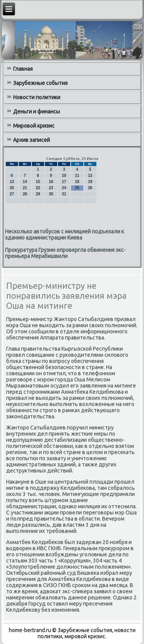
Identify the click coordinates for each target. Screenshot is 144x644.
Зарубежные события (40, 83)
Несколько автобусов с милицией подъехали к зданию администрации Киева (65, 235)
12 (90, 176)
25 (77, 188)
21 (25, 188)
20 (12, 188)
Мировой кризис (34, 126)
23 (51, 188)
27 (12, 194)
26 (90, 188)
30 (51, 194)
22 (38, 188)
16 (51, 182)
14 (25, 182)
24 (64, 188)
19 (90, 182)
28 (25, 194)
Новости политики (37, 97)
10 (64, 176)
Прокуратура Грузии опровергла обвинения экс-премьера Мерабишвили (65, 253)
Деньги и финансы (36, 111)
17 (64, 182)
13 (12, 182)
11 (77, 176)
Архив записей (31, 140)
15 (38, 182)
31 (64, 194)
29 (38, 194)
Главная (23, 69)
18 (77, 182)
